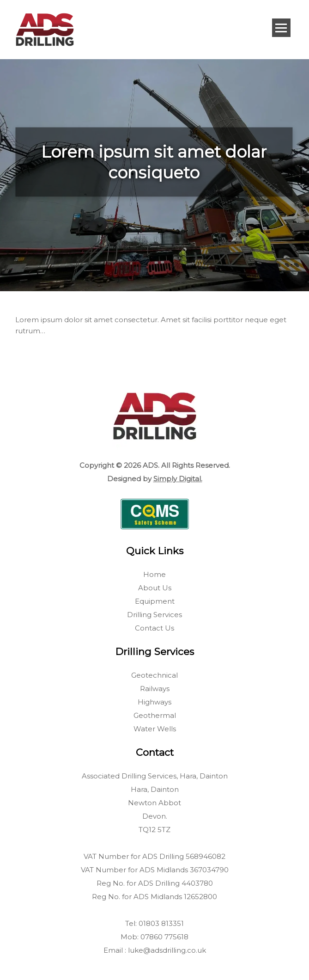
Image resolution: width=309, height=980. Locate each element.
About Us (155, 588)
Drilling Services (154, 615)
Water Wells (155, 729)
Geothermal (155, 715)
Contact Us (154, 628)
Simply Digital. (178, 479)
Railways (155, 689)
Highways (154, 702)
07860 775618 (164, 937)
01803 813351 (161, 923)
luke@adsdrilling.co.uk (167, 950)
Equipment (155, 601)
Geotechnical (154, 675)
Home (154, 574)
